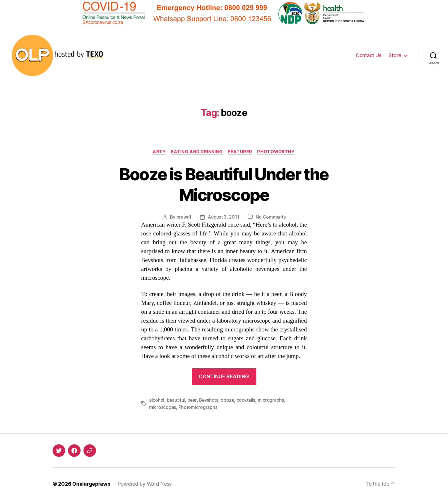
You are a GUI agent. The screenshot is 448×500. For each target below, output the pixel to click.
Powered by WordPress (146, 484)
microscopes (163, 407)
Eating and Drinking (197, 152)
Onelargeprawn (92, 484)
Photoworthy (277, 152)
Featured (240, 152)
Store (395, 55)
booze (229, 400)
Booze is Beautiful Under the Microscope (224, 184)
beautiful (176, 400)
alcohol (157, 400)
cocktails (247, 400)
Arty (158, 152)
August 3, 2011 (223, 217)
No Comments (271, 217)
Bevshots (210, 400)
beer (193, 400)
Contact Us (369, 55)
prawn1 (184, 217)
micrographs (272, 400)
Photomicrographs (198, 407)
